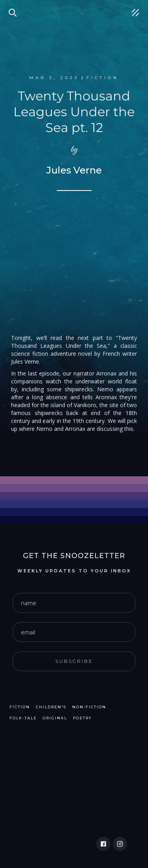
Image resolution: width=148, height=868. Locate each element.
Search (14, 8)
